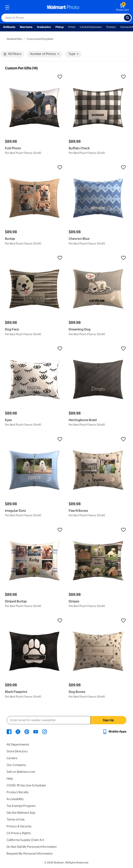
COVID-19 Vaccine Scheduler (26, 785)
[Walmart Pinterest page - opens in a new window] (27, 731)
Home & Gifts (14, 39)
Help (10, 779)
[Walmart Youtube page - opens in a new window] (36, 731)
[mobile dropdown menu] (7, 7)
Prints (72, 27)
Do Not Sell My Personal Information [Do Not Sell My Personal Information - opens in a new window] (32, 847)
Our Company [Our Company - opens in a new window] (16, 765)
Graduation (44, 27)
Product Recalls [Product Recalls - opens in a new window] (18, 792)
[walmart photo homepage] (63, 7)
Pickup (60, 27)
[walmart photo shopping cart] (122, 7)
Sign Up (108, 720)
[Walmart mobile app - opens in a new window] (114, 731)
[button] (35, 77)
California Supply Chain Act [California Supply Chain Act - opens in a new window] (25, 840)
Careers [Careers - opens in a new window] (12, 758)
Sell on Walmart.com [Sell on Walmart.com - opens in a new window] (21, 772)
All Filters (12, 54)
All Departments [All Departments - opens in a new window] (18, 745)
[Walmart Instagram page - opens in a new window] (45, 731)
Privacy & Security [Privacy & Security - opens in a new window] (19, 826)
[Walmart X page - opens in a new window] (18, 731)
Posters (111, 27)
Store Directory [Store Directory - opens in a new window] (17, 751)
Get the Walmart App (21, 813)
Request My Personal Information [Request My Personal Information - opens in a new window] (30, 854)
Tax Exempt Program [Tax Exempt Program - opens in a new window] (21, 806)
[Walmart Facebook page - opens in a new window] (9, 731)
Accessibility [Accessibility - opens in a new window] (15, 799)
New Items (26, 27)
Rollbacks (9, 27)
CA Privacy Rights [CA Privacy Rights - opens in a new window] (19, 833)
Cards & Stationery (91, 27)
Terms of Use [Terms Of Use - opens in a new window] (16, 819)
